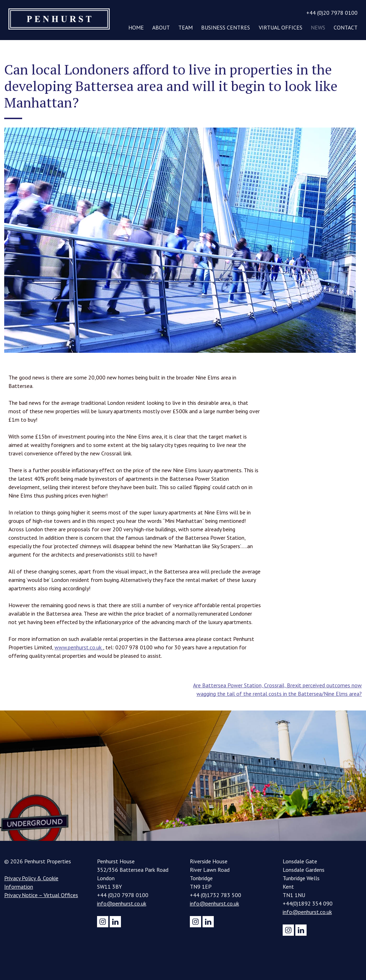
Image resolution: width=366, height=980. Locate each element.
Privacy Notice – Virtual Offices (41, 895)
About (161, 27)
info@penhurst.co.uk (122, 903)
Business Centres (226, 27)
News (318, 27)
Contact (346, 27)
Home (136, 27)
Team (185, 27)
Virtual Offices (281, 27)
